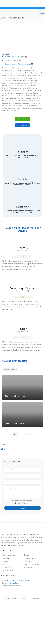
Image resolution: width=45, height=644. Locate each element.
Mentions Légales (30, 558)
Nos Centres (28, 561)
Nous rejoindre (8, 570)
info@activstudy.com (14, 586)
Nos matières (28, 567)
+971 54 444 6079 (13, 583)
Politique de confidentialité (33, 564)
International (7, 567)
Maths (42, 13)
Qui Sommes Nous (9, 555)
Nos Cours (6, 558)
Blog (4, 564)
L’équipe (5, 561)
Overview (6, 54)
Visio (6, 449)
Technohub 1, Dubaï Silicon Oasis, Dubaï (15, 580)
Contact (27, 555)
